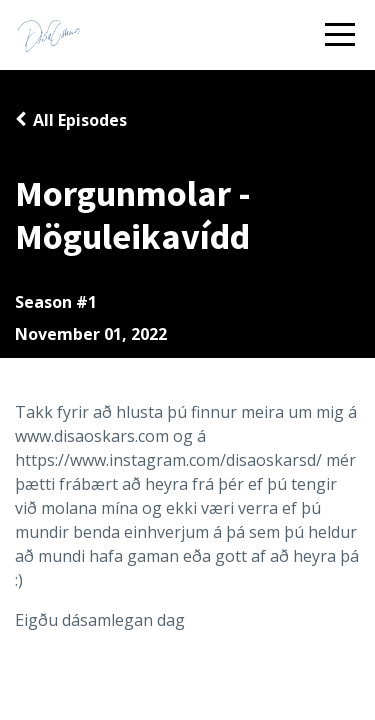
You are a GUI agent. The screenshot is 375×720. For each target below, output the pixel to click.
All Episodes (80, 120)
